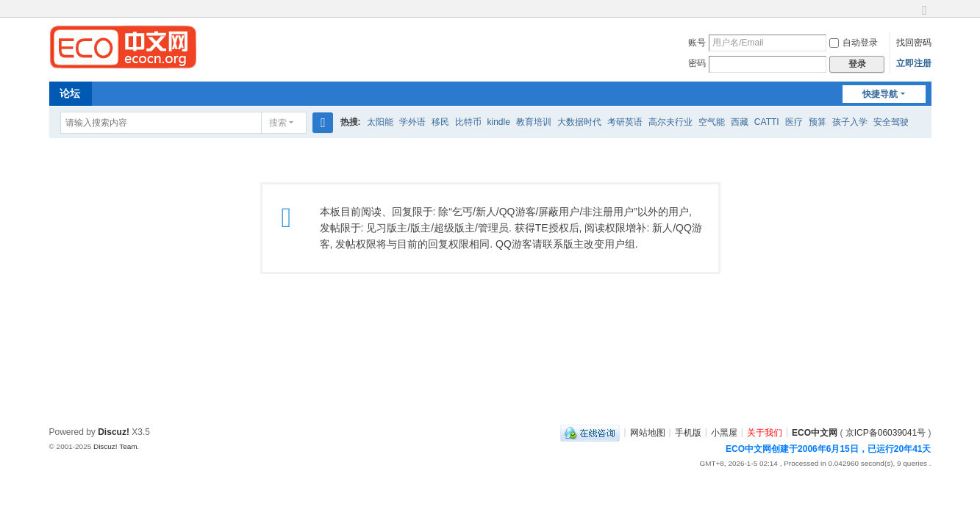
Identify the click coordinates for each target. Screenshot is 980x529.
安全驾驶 (891, 122)
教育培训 (534, 122)
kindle (499, 122)
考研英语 (625, 122)
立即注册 (914, 63)
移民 (440, 122)
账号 (697, 43)
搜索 (278, 123)
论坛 (70, 93)
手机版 (688, 432)
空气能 (712, 122)
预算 (818, 122)
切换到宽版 (925, 17)
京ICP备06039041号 (886, 432)
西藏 (740, 122)
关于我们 (765, 432)
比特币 (468, 122)
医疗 (794, 122)
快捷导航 (880, 94)
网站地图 (648, 432)
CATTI (767, 122)
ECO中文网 (815, 432)
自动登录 (854, 43)
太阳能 (380, 122)
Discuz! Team (115, 446)
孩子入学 (850, 122)
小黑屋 (724, 432)
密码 (697, 63)
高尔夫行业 (670, 122)
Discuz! (114, 432)
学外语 (412, 122)
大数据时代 (579, 122)
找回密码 (914, 43)
